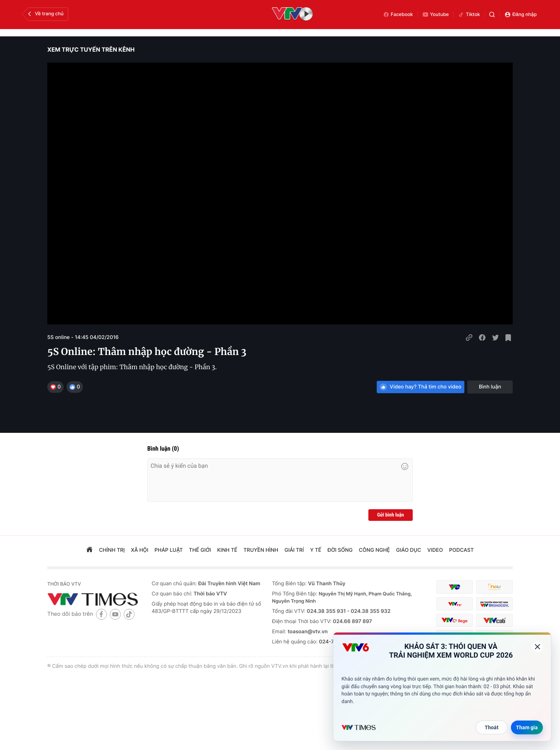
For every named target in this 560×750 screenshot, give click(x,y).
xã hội (140, 550)
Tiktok (469, 15)
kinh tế (227, 550)
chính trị (112, 550)
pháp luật (169, 550)
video (435, 550)
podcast (461, 550)
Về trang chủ (45, 14)
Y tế (316, 550)
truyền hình (261, 550)
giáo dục (409, 550)
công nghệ (374, 550)
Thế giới (200, 550)
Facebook (398, 15)
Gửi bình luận (391, 515)
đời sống (340, 550)
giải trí (294, 550)
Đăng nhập (521, 15)
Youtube (436, 15)
